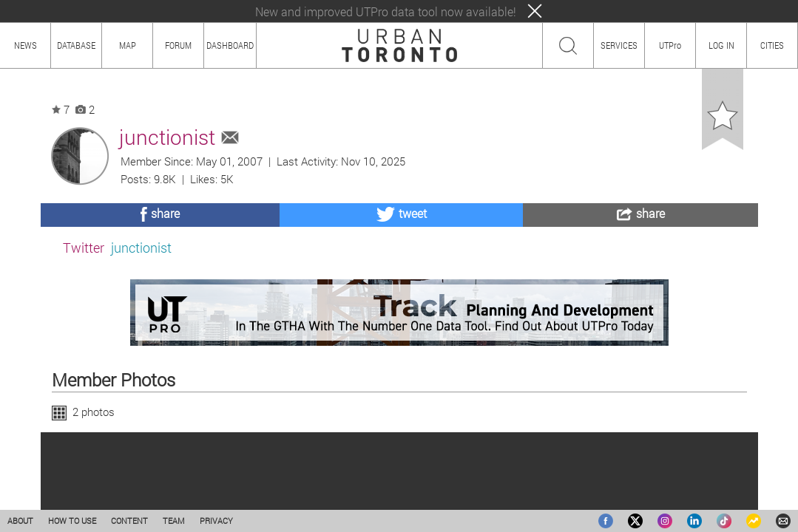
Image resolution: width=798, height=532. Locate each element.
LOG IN (721, 45)
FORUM (178, 45)
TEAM (174, 521)
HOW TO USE (72, 521)
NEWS (26, 45)
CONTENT (129, 521)
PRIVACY (216, 521)
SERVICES (619, 45)
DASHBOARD (230, 45)
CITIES (772, 45)
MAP (128, 45)
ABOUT (20, 521)
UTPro (670, 45)
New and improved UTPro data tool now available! (386, 11)
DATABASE (76, 45)
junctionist (141, 248)
